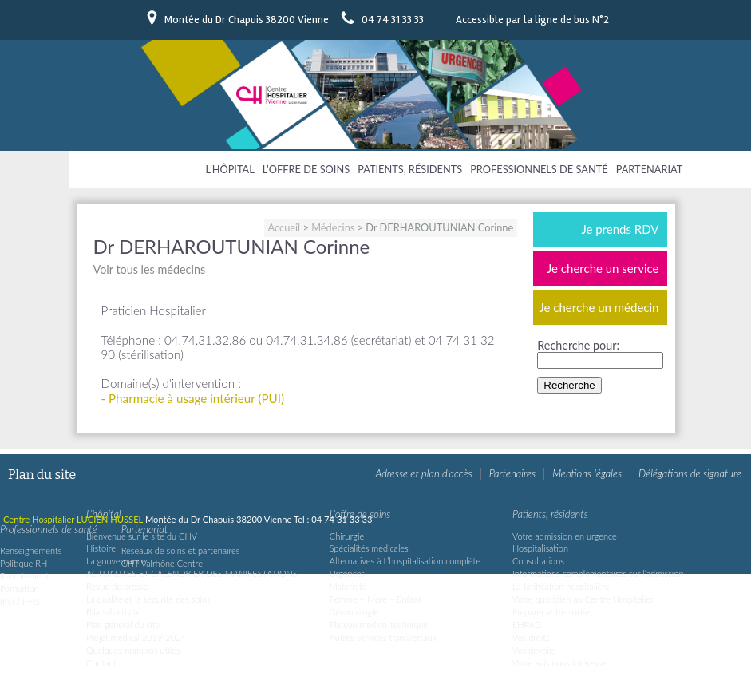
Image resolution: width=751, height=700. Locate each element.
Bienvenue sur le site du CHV (142, 536)
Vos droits (531, 637)
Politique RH (24, 563)
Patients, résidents (410, 169)
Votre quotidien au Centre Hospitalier (583, 599)
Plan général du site (123, 625)
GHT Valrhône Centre (162, 563)
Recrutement (24, 576)
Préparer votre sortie (551, 612)
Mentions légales (587, 473)
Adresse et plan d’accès (423, 473)
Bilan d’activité (113, 612)
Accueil (285, 227)
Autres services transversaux (383, 637)
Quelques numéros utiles (133, 650)
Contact (101, 663)
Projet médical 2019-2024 (136, 637)
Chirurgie (347, 536)
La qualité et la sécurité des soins (148, 599)
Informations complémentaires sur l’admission (598, 573)
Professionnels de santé (539, 169)
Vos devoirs (534, 650)
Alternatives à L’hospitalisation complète (405, 561)
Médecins (333, 227)
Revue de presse (117, 586)
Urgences (347, 573)
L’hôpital (230, 169)
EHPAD (527, 625)
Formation (20, 589)
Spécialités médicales (369, 548)
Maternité (348, 586)
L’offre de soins (306, 169)
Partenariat (650, 169)
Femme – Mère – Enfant (375, 599)
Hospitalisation (540, 548)
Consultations (538, 561)
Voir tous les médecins (150, 270)
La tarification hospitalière (561, 586)
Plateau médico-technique (379, 625)
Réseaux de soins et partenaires (181, 550)
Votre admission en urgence (565, 536)
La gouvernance (116, 561)
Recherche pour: (578, 345)
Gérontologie (354, 612)
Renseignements (31, 550)
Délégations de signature (690, 473)
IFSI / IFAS (20, 601)
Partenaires (512, 473)
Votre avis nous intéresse (559, 663)
